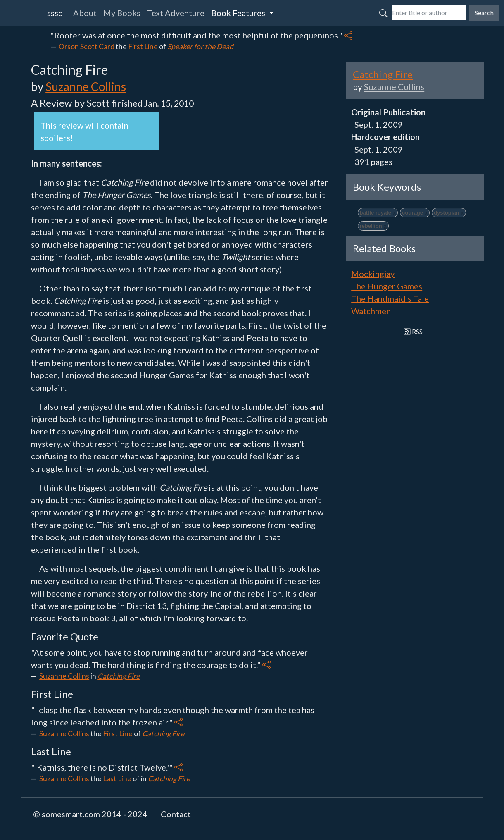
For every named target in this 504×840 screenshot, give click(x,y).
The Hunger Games (387, 286)
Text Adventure (176, 13)
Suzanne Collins (86, 86)
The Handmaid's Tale (390, 298)
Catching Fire (119, 676)
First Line (143, 47)
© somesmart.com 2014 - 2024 (90, 814)
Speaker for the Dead (200, 47)
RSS (413, 331)
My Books (122, 13)
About (85, 13)
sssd (55, 13)
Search (484, 13)
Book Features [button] (239, 13)
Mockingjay (373, 274)
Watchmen (371, 311)
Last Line (117, 779)
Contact (176, 814)
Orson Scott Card (87, 47)
